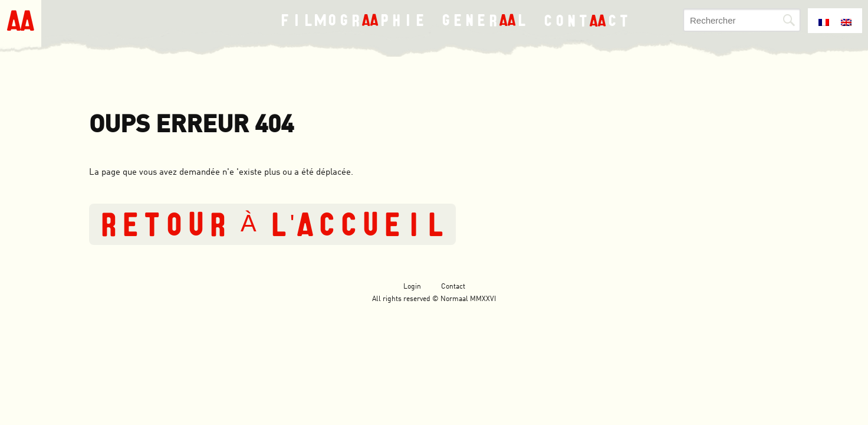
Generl (484, 20)
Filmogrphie (353, 20)
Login (412, 287)
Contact (453, 287)
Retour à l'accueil (272, 224)
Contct (586, 20)
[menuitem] (824, 19)
